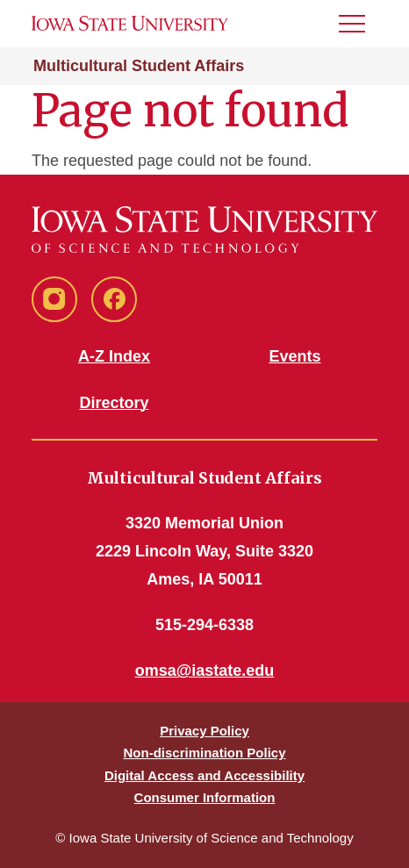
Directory (114, 403)
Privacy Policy (204, 731)
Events (294, 356)
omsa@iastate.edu (205, 671)
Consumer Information (205, 797)
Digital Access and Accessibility (204, 775)
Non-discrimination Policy (204, 753)
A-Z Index (114, 356)
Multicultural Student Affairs (139, 66)
